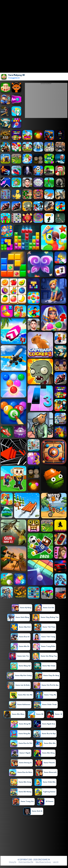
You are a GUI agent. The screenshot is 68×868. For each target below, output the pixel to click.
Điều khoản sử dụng (43, 862)
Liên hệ (56, 862)
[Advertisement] (46, 101)
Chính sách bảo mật (26, 862)
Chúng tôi (13, 862)
